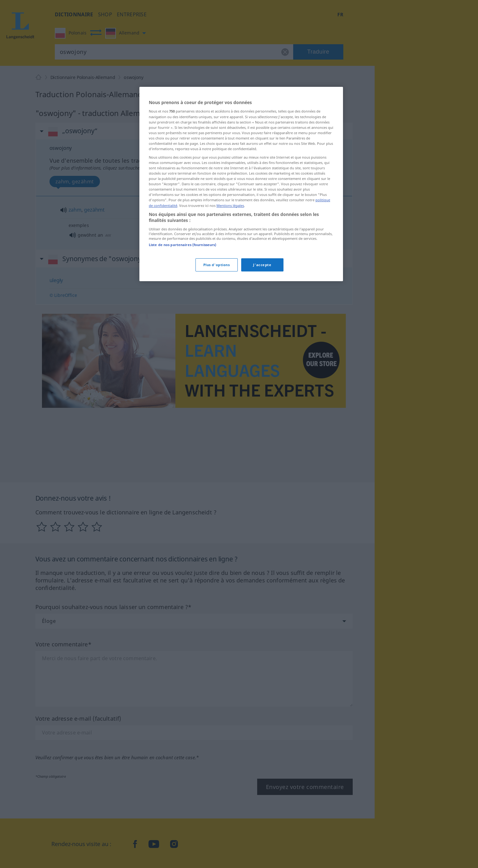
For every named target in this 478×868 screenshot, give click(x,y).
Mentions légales (230, 205)
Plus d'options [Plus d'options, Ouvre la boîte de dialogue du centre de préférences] (217, 265)
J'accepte (262, 265)
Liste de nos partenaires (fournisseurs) (182, 245)
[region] (241, 184)
